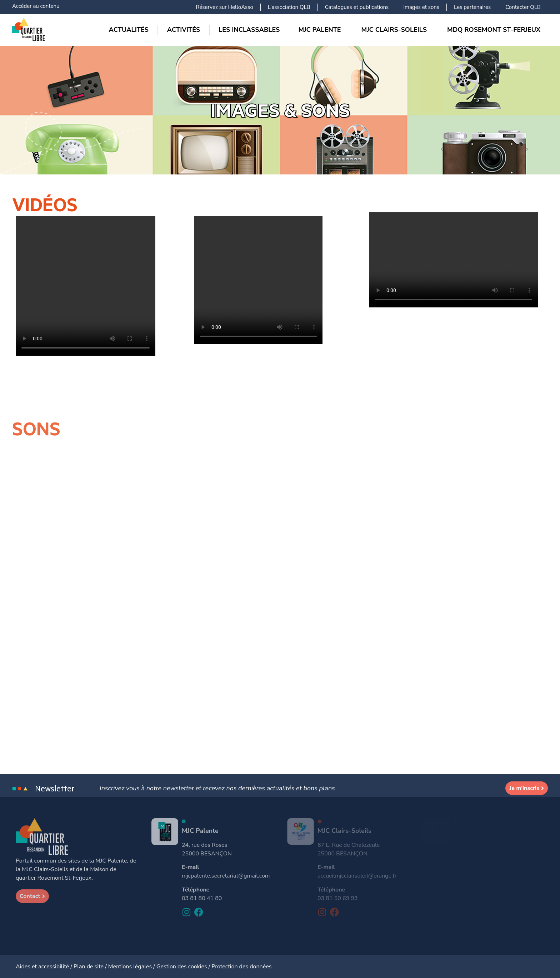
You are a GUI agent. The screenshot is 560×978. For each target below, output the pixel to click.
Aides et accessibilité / (45, 967)
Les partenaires (472, 7)
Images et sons (421, 7)
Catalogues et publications (357, 7)
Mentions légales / (132, 967)
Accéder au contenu (36, 6)
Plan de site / (91, 967)
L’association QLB (289, 7)
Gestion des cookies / (184, 967)
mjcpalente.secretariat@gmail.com (226, 876)
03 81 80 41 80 (202, 898)
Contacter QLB (523, 7)
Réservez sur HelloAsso (225, 7)
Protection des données (241, 967)
